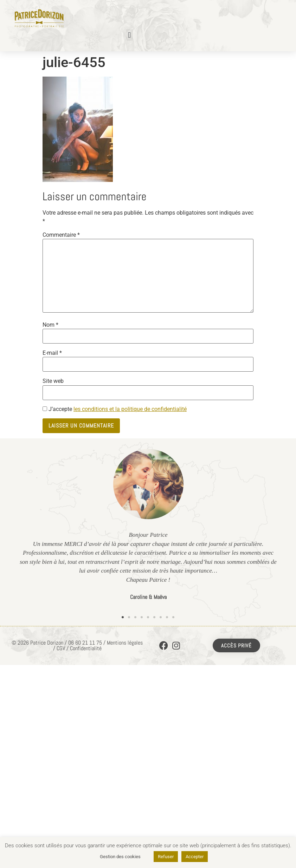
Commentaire (61, 235)
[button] (130, 35)
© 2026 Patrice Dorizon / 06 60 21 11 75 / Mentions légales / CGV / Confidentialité (77, 645)
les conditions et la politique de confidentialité (130, 409)
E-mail (52, 353)
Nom (50, 325)
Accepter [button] (195, 857)
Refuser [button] (166, 857)
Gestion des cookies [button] (120, 857)
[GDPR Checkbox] (45, 409)
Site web (53, 381)
